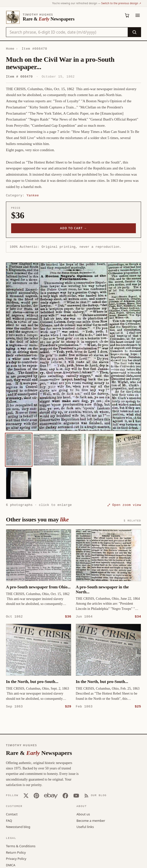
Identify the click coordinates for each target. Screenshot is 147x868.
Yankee (33, 195)
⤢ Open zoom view (124, 505)
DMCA (11, 865)
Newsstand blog (18, 827)
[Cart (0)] (127, 15)
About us (83, 814)
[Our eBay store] (51, 795)
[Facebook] (65, 795)
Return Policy (16, 852)
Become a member (91, 820)
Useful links (85, 827)
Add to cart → (74, 228)
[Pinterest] (36, 795)
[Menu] (138, 15)
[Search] (134, 32)
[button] (73, 347)
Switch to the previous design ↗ (121, 3)
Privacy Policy (16, 858)
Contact (12, 814)
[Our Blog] (95, 795)
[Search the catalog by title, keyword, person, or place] (67, 32)
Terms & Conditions (21, 846)
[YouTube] (76, 795)
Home (10, 49)
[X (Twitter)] (26, 795)
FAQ (9, 820)
